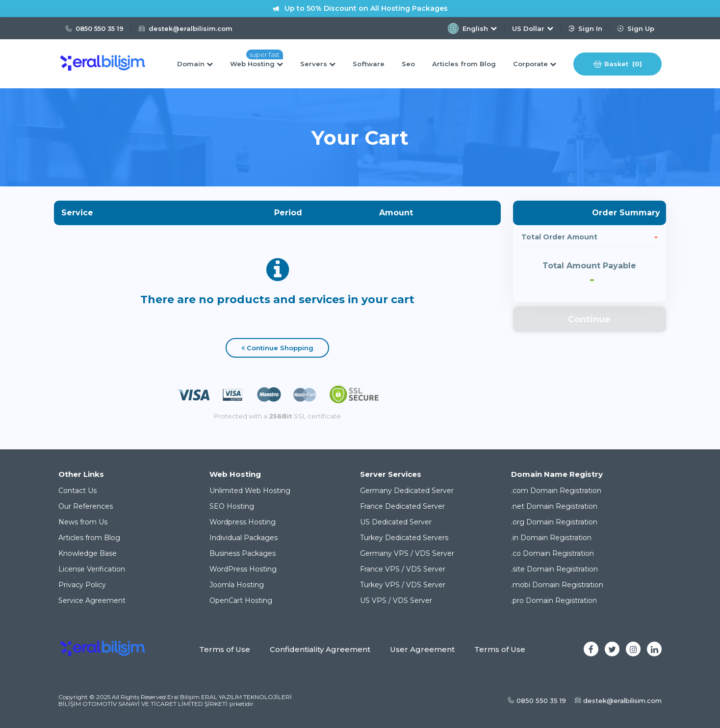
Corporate (535, 64)
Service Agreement (92, 600)
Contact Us (77, 491)
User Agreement (422, 649)
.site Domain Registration (554, 569)
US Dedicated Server (396, 522)
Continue (589, 319)
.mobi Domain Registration (557, 585)
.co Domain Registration (553, 553)
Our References (86, 506)
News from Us (83, 522)
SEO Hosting (232, 506)
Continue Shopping (277, 348)
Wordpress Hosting (243, 522)
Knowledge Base (88, 553)
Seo (408, 64)
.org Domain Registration (554, 522)
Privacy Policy (82, 585)
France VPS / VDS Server (403, 569)
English (472, 28)
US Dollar (533, 28)
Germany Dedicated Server (407, 491)
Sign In (585, 28)
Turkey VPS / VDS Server (403, 585)
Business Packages (243, 553)
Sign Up (636, 28)
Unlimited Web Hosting (250, 491)
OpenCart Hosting (241, 600)
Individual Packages (244, 538)
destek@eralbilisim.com (186, 28)
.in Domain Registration (551, 538)
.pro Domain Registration (554, 600)
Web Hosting (257, 64)
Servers (318, 64)
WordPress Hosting (243, 569)
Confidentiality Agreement (320, 649)
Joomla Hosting (237, 585)
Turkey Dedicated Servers (404, 538)
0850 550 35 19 (95, 28)
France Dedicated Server (402, 506)
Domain (195, 64)
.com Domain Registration (556, 491)
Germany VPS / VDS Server (407, 553)
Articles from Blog (464, 64)
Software (369, 64)
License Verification (92, 569)
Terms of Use (225, 649)
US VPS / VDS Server (396, 600)
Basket (618, 64)
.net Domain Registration (554, 506)
